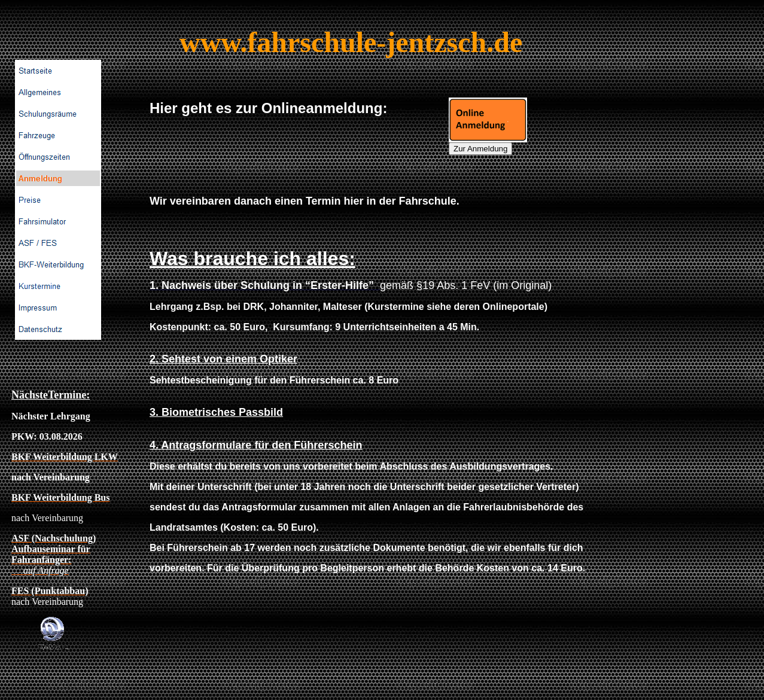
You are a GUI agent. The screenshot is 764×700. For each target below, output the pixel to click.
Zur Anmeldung (480, 149)
